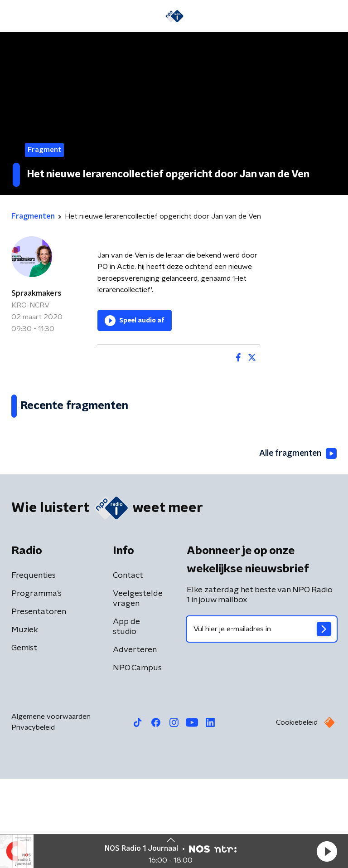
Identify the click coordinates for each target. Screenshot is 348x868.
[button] (327, 851)
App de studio (126, 716)
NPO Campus (137, 757)
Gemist (24, 737)
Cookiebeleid (297, 812)
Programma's (36, 683)
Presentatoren (39, 701)
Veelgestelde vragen (138, 688)
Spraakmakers (36, 293)
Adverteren (135, 739)
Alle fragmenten (297, 543)
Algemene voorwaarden (51, 806)
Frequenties (34, 665)
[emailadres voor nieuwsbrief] (262, 718)
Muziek (25, 719)
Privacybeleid (33, 817)
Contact (128, 665)
